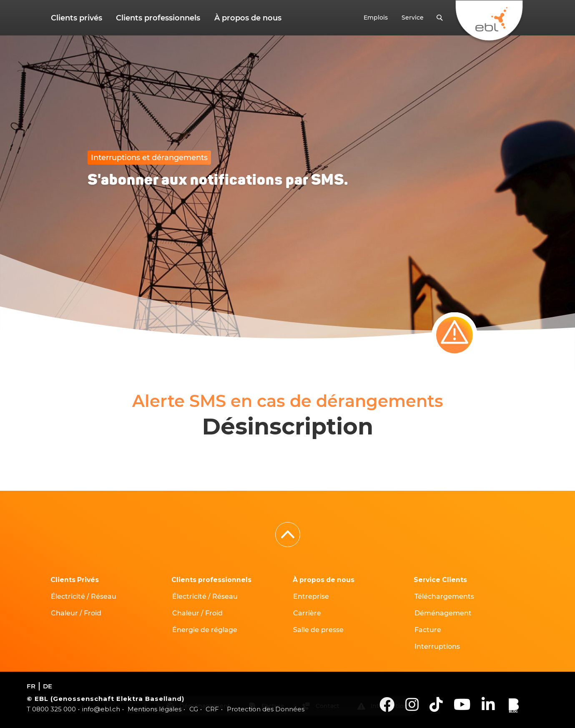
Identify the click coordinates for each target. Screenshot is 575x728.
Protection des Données (266, 709)
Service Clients (441, 580)
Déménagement (443, 613)
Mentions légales (154, 709)
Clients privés (76, 18)
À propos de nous (245, 18)
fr (31, 686)
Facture (428, 630)
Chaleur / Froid (77, 613)
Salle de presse (319, 630)
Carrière (308, 613)
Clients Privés (75, 580)
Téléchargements (444, 596)
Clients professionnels (156, 18)
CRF (212, 709)
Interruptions (437, 646)
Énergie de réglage (205, 630)
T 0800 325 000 (51, 709)
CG (194, 709)
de (48, 686)
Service (413, 18)
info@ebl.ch (101, 709)
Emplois (378, 18)
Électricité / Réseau (84, 596)
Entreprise (311, 596)
